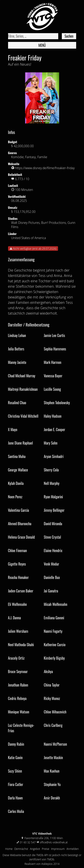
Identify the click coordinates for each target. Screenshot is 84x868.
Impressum (58, 849)
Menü (42, 45)
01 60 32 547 (28, 842)
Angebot (35, 849)
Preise (46, 849)
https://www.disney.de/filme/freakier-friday (45, 168)
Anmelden (73, 849)
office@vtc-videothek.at (54, 842)
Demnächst (21, 849)
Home (9, 849)
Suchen (69, 36)
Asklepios (47, 864)
